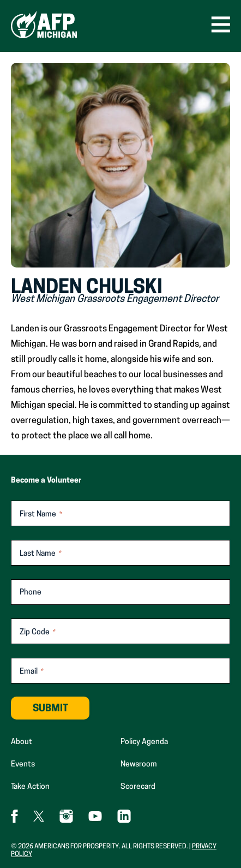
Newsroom (139, 765)
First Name (41, 515)
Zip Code (38, 633)
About (22, 742)
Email (32, 672)
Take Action (30, 787)
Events (23, 765)
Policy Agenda (144, 742)
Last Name (41, 554)
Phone (31, 593)
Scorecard (138, 787)
